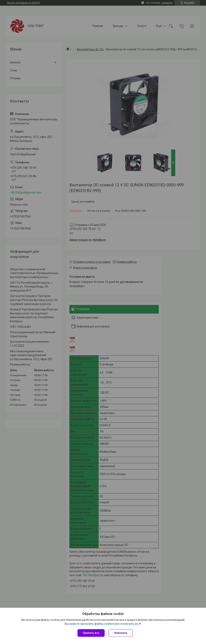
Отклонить (121, 633)
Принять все (91, 633)
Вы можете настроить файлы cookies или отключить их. (102, 624)
